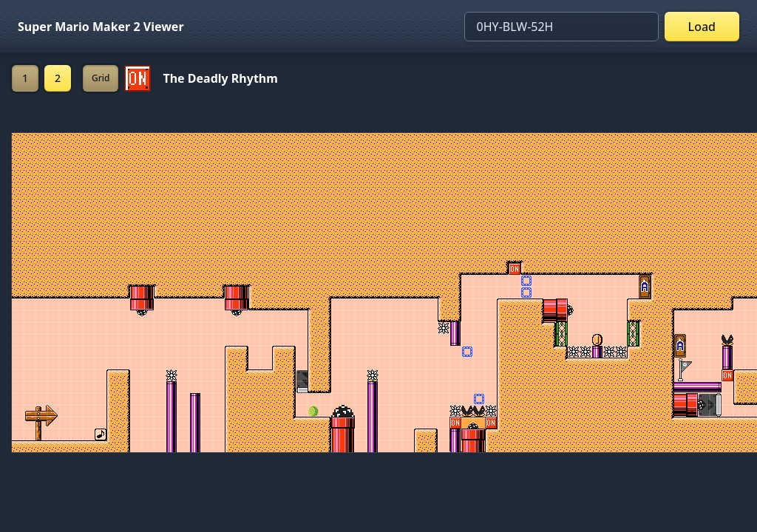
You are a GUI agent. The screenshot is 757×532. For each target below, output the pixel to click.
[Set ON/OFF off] (138, 78)
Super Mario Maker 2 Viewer (101, 27)
